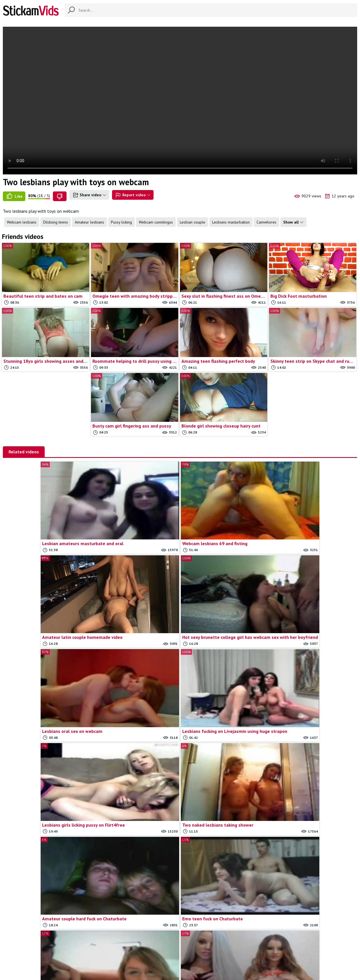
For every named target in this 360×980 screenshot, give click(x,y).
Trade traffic (217, 948)
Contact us (164, 948)
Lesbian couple (193, 222)
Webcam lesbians (22, 222)
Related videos (24, 452)
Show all (293, 222)
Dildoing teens (56, 222)
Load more (225, 886)
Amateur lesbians (89, 222)
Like (14, 196)
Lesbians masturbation (231, 222)
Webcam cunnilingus (156, 222)
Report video (133, 195)
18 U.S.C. (241, 948)
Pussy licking (121, 222)
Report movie (190, 948)
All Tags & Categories (130, 948)
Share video (89, 195)
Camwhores (266, 222)
